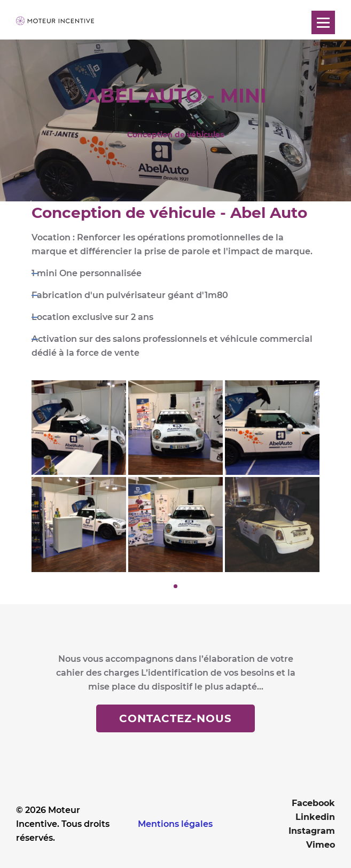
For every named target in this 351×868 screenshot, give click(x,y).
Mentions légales (175, 824)
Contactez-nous (175, 718)
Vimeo (321, 845)
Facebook (313, 803)
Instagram (312, 831)
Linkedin (315, 817)
